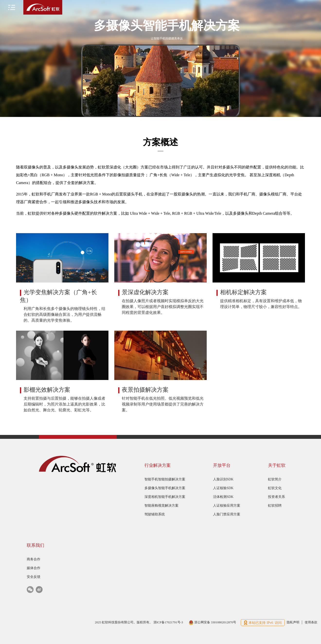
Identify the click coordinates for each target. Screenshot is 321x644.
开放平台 (222, 465)
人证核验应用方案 (227, 506)
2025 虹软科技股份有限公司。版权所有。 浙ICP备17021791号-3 (139, 622)
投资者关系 (276, 497)
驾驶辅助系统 (155, 514)
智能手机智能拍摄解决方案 (165, 479)
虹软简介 (275, 479)
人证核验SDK (223, 488)
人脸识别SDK (223, 479)
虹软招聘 (275, 506)
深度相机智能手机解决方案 (165, 497)
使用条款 (311, 622)
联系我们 (36, 545)
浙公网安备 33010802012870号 (213, 622)
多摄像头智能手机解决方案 (165, 488)
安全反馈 (34, 577)
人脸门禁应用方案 (227, 514)
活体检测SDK (223, 497)
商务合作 (34, 559)
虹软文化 (275, 488)
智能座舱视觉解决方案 (161, 506)
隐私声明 (293, 622)
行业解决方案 (158, 465)
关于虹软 (277, 465)
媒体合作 (34, 568)
